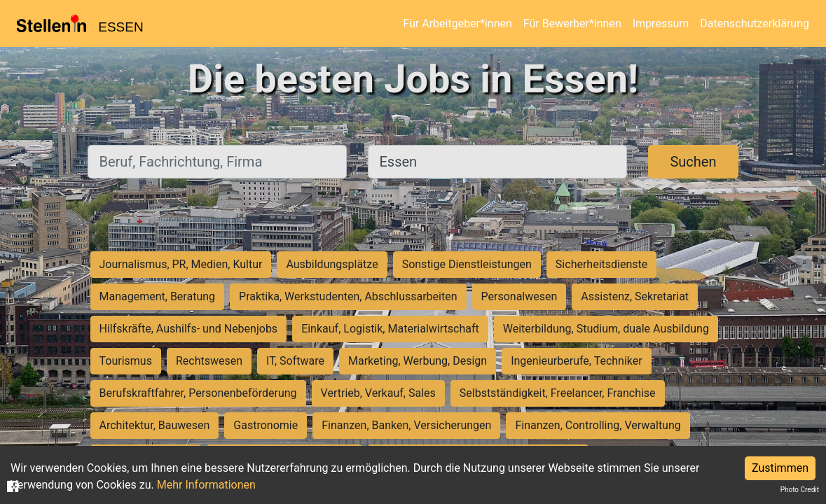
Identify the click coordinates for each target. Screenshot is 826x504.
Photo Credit (800, 490)
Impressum (661, 23)
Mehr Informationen (206, 485)
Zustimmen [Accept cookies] (780, 468)
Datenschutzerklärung (755, 23)
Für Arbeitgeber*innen (457, 23)
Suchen (693, 162)
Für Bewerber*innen (572, 23)
